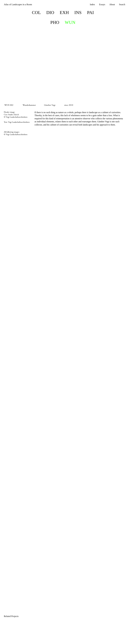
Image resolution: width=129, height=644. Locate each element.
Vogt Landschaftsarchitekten (19, 122)
